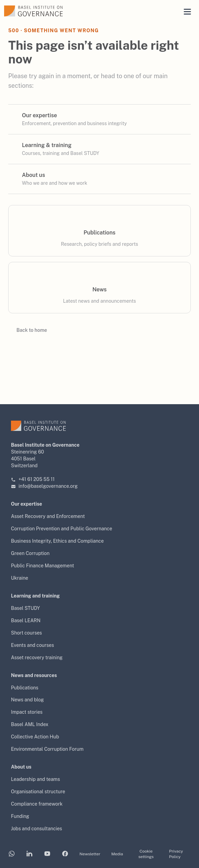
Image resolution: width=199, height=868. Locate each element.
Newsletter (90, 854)
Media (117, 854)
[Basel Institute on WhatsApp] (12, 854)
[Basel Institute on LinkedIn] (29, 854)
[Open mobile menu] (187, 12)
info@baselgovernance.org (44, 486)
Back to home (28, 330)
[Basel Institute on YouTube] (47, 854)
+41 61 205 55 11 (33, 479)
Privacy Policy (176, 854)
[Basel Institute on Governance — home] (50, 11)
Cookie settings (146, 854)
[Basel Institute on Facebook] (65, 854)
